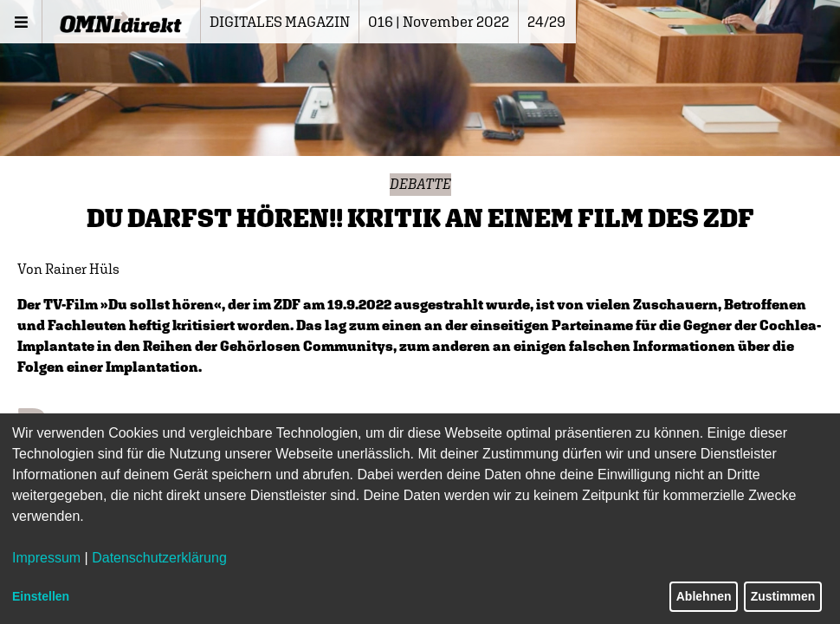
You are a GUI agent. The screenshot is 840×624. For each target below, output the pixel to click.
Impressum (46, 558)
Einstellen (41, 596)
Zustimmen (783, 596)
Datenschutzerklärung (159, 558)
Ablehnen (704, 596)
